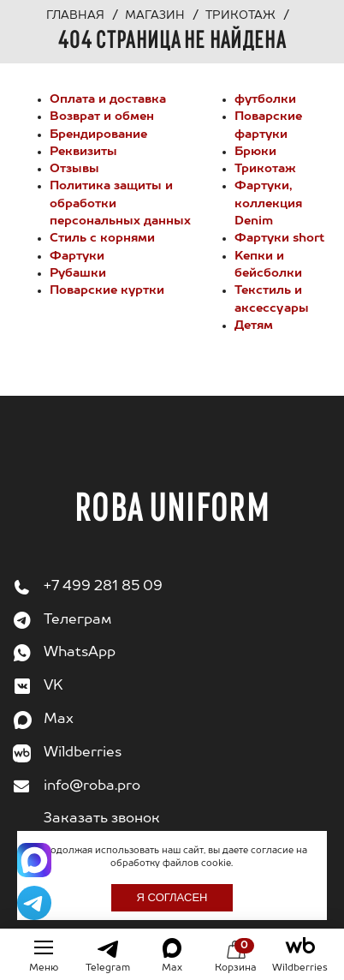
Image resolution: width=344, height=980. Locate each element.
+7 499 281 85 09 (103, 587)
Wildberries (83, 753)
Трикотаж (265, 169)
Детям (254, 326)
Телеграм (77, 620)
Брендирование (98, 134)
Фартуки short (279, 238)
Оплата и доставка (108, 99)
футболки (265, 99)
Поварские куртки (107, 290)
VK (53, 686)
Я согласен (172, 897)
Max (59, 720)
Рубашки (78, 273)
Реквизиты (83, 152)
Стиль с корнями (102, 238)
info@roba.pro (92, 786)
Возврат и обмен (102, 117)
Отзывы (74, 169)
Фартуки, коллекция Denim (268, 203)
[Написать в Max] (34, 860)
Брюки (255, 152)
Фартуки (77, 256)
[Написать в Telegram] (34, 903)
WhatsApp (80, 653)
